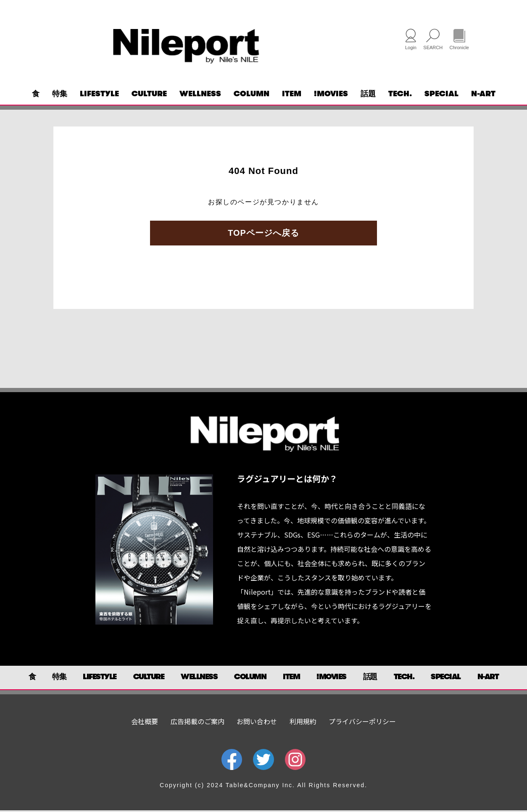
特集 (60, 95)
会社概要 (145, 723)
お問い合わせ (257, 723)
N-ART (483, 95)
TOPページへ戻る (263, 235)
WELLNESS (200, 95)
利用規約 (303, 723)
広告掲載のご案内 (198, 723)
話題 (368, 95)
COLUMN (252, 95)
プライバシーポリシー (362, 723)
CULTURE (149, 95)
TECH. (400, 95)
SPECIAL (441, 95)
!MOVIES (331, 95)
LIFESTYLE (99, 95)
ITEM (292, 95)
